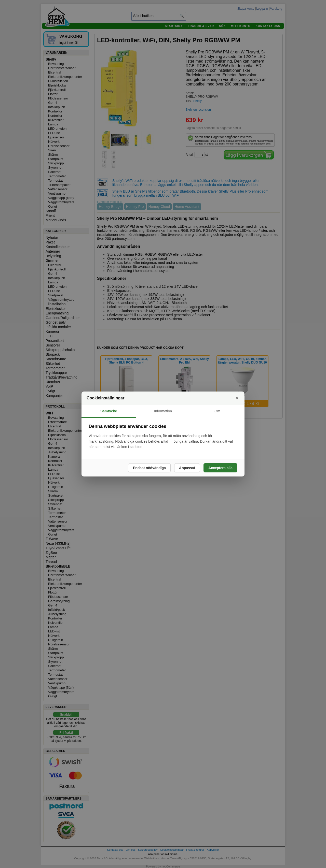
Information (163, 411)
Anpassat (187, 468)
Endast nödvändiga (149, 468)
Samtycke (109, 411)
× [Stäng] (237, 398)
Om (217, 411)
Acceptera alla (220, 468)
